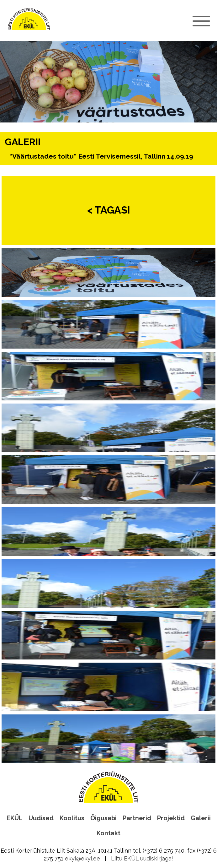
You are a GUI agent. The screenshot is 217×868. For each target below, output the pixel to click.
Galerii (201, 818)
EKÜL (15, 818)
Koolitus (72, 818)
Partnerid (137, 818)
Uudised (41, 818)
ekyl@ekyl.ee (82, 858)
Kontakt (109, 833)
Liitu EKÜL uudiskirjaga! (142, 858)
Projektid (171, 818)
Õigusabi (103, 818)
